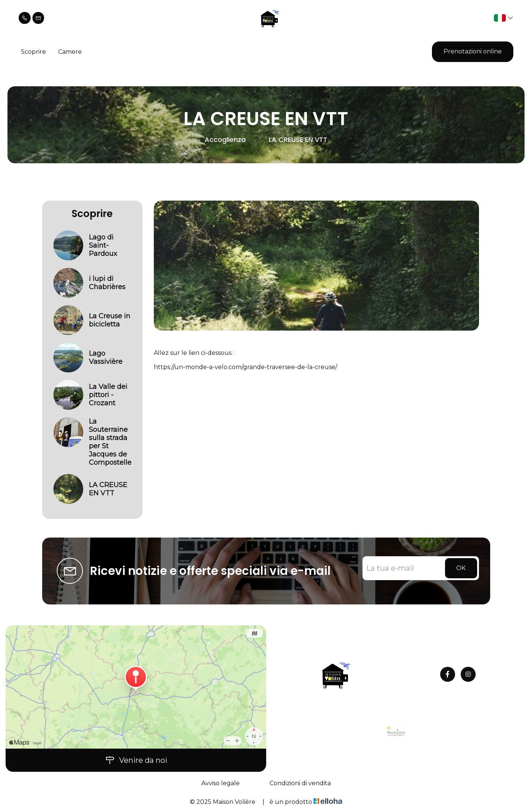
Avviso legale (220, 783)
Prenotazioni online (473, 51)
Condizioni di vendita (300, 783)
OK (461, 568)
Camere (70, 52)
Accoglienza (225, 140)
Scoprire (33, 52)
